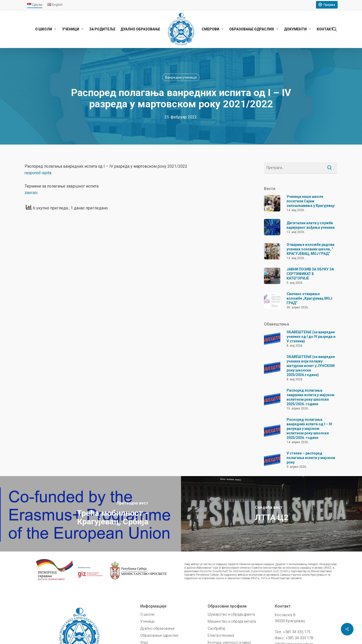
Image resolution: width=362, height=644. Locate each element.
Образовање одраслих (159, 635)
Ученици (147, 621)
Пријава (329, 5)
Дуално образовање (157, 628)
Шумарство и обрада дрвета (231, 614)
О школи (147, 614)
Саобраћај (216, 628)
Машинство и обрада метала (232, 621)
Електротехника (221, 635)
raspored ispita (38, 173)
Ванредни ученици (181, 77)
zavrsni (31, 193)
